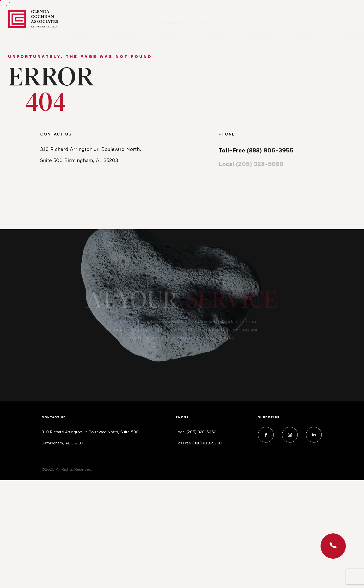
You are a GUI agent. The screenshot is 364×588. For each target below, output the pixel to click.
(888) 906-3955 (270, 151)
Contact (343, 19)
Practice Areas (187, 19)
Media (297, 19)
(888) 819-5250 (207, 443)
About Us (249, 19)
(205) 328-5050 (201, 432)
